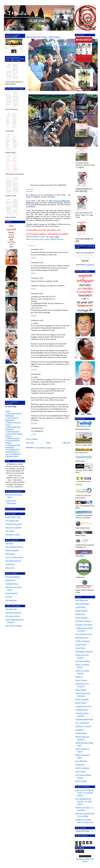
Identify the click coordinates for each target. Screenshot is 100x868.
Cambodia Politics (12, 584)
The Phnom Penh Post (13, 561)
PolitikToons (80, 764)
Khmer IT (79, 677)
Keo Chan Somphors (83, 661)
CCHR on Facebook (82, 641)
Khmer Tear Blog (81, 618)
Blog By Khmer (81, 703)
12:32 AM (34, 423)
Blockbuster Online (83, 859)
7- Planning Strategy (13, 438)
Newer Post (30, 443)
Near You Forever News (84, 634)
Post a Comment (32, 439)
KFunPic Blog (80, 607)
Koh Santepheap (11, 600)
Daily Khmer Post (82, 600)
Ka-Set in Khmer (11, 593)
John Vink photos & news (14, 547)
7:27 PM (33, 273)
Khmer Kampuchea (82, 604)
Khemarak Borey (81, 733)
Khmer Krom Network (13, 613)
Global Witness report (13, 517)
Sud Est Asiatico (81, 781)
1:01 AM (33, 434)
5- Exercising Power (13, 431)
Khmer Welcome (81, 680)
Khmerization (10, 554)
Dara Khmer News (82, 638)
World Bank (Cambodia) (84, 651)
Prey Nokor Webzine (13, 616)
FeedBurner (90, 265)
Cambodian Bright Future (84, 719)
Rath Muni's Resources (83, 621)
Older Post (67, 443)
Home (49, 443)
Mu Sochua (60, 239)
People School (80, 648)
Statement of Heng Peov (14, 524)
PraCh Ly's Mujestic (82, 768)
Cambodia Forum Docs (83, 706)
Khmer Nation (10, 580)
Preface (8, 411)
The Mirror (9, 543)
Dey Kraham (10, 531)
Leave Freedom (81, 645)
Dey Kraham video (12, 521)
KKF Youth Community (14, 626)
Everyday (9, 597)
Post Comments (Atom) (44, 448)
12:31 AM (34, 369)
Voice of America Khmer (14, 557)
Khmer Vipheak (81, 690)
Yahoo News (10, 568)
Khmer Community (82, 699)
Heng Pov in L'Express (13, 528)
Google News (10, 564)
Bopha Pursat (80, 614)
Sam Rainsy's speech (13, 534)
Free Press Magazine (13, 577)
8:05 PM (33, 289)
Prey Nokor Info (11, 609)
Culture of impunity (50, 239)
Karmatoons (80, 730)
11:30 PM (34, 315)
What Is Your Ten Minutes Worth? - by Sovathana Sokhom (85, 793)
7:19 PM (33, 258)
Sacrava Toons (80, 771)
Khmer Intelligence (12, 550)
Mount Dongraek (81, 611)
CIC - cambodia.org (82, 723)
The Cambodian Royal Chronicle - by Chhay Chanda (84, 801)
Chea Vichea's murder (37, 239)
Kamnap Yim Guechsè (83, 726)
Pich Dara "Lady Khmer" (84, 625)
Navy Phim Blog (81, 761)
